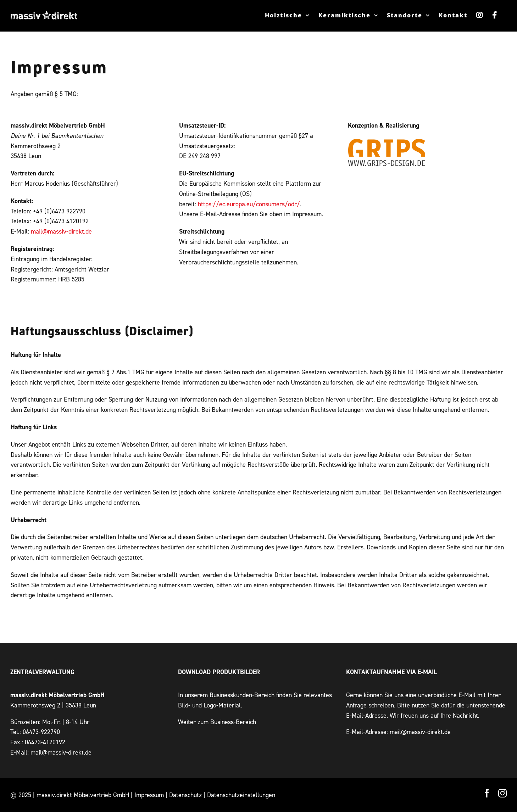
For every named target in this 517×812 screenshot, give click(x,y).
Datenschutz (185, 795)
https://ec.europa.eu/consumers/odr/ (249, 204)
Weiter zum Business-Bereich (217, 722)
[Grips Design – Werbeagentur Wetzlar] (387, 141)
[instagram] (502, 793)
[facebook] (487, 793)
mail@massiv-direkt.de (61, 231)
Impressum (149, 795)
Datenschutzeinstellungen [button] (241, 795)
